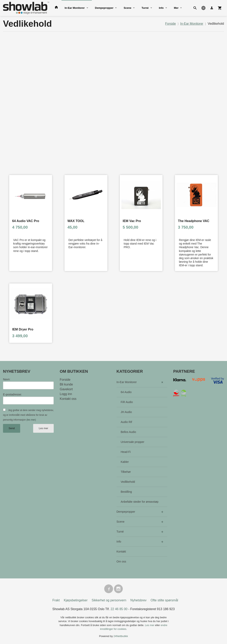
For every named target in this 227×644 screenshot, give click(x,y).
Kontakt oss (68, 399)
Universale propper (133, 442)
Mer (176, 8)
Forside (170, 24)
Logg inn (66, 394)
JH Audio (126, 412)
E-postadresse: (12, 394)
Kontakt (121, 552)
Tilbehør (126, 472)
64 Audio (126, 392)
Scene (127, 8)
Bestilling (126, 492)
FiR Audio (127, 402)
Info (161, 8)
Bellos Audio (128, 432)
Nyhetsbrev (138, 600)
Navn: (7, 379)
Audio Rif (126, 422)
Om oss (121, 561)
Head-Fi (126, 452)
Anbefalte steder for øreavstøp (140, 502)
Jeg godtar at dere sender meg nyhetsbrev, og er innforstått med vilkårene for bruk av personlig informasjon (28, 415)
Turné (145, 8)
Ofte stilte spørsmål (164, 600)
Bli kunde (66, 384)
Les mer (43, 428)
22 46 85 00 (119, 609)
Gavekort (66, 389)
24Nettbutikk (121, 636)
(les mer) (31, 420)
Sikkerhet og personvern (109, 600)
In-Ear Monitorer (75, 8)
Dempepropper (104, 8)
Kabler (125, 462)
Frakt (56, 600)
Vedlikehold (128, 482)
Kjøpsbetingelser (76, 600)
